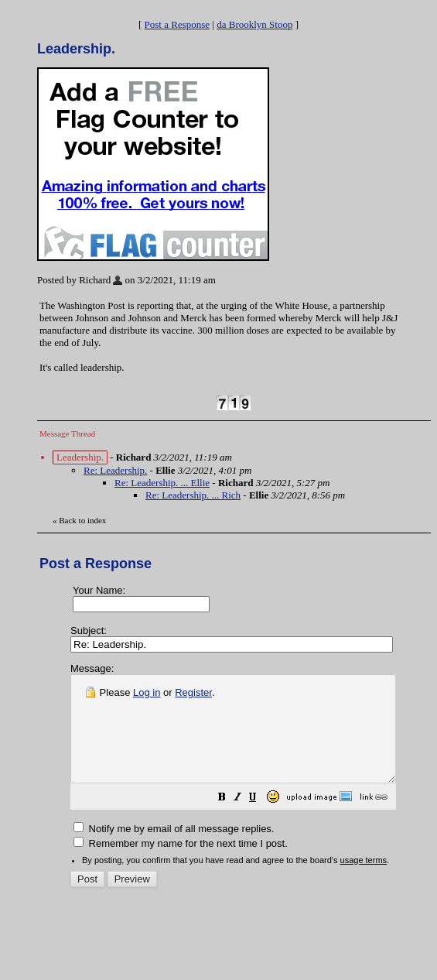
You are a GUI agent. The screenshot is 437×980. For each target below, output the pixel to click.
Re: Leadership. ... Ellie (162, 483)
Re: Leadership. (115, 470)
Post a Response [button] (178, 24)
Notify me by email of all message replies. (174, 850)
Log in (147, 692)
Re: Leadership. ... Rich (193, 495)
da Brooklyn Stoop (254, 24)
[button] (261, 820)
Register (193, 692)
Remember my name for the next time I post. (181, 864)
